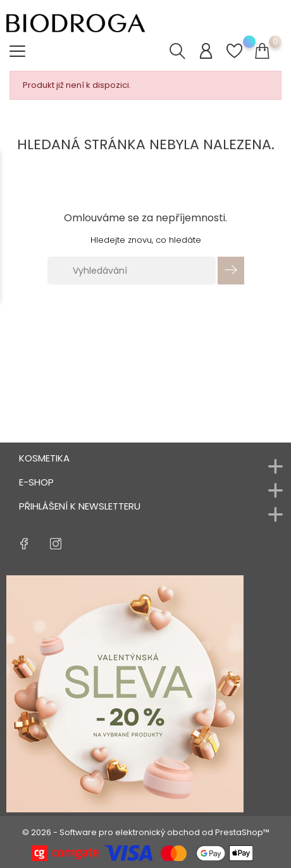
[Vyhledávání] (132, 271)
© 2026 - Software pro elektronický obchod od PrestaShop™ (146, 832)
